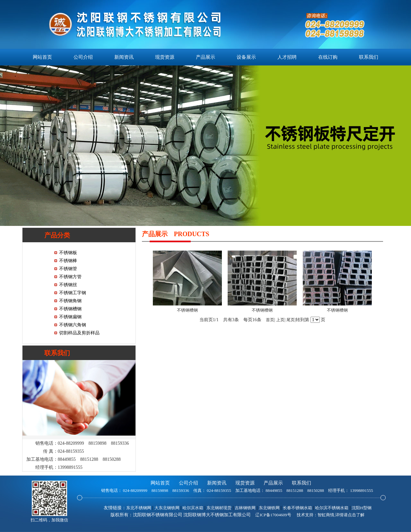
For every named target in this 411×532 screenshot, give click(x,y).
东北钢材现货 (219, 508)
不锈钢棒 (68, 261)
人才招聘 (287, 57)
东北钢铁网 (269, 508)
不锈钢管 (68, 269)
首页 (270, 320)
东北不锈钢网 (139, 508)
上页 (280, 320)
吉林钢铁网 (245, 508)
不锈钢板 (68, 253)
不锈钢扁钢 (70, 317)
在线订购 (328, 57)
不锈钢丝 (68, 285)
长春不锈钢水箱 (297, 508)
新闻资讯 (124, 57)
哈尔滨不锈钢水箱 (332, 508)
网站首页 (42, 57)
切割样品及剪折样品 (79, 333)
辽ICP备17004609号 (273, 515)
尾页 (291, 320)
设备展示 (246, 57)
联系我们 (369, 57)
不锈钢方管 (70, 277)
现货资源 (165, 57)
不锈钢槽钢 (70, 309)
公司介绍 (83, 57)
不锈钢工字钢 (73, 293)
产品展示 (205, 57)
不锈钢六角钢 (73, 325)
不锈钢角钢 (70, 301)
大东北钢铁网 (167, 508)
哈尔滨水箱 (193, 508)
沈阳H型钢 (361, 508)
